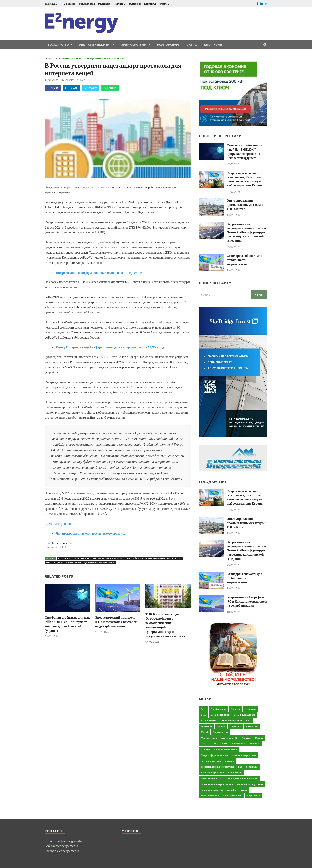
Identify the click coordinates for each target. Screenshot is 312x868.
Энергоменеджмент (95, 44)
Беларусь (250, 709)
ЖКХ (58, 58)
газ (240, 767)
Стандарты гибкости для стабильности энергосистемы (244, 260)
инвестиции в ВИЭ (212, 778)
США (204, 743)
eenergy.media (68, 846)
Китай (205, 732)
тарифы (232, 790)
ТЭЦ (224, 743)
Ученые (205, 749)
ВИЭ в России (209, 720)
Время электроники (58, 523)
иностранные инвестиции (243, 778)
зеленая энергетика (212, 772)
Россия (177, 559)
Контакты (150, 4)
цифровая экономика (99, 562)
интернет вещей (84, 559)
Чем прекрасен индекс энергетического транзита (91, 533)
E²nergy (69, 80)
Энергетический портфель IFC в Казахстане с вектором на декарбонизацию (116, 622)
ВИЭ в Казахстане (245, 715)
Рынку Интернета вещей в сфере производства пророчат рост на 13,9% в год (110, 347)
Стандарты (74, 562)
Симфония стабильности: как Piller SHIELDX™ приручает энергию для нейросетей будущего (67, 624)
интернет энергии (111, 559)
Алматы (235, 709)
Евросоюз (235, 726)
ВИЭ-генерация (220, 715)
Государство (58, 44)
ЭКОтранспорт (168, 44)
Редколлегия (87, 4)
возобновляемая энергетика (217, 767)
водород (230, 761)
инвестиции (235, 772)
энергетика (253, 795)
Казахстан (252, 726)
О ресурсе (70, 4)
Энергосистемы (134, 44)
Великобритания (232, 720)
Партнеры (120, 4)
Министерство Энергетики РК (219, 738)
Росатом (246, 738)
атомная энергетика (244, 755)
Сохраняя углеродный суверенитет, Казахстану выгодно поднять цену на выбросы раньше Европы (245, 179)
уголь (244, 790)
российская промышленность (148, 559)
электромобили (210, 795)
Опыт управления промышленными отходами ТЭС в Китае (247, 204)
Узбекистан (238, 743)
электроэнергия (233, 795)
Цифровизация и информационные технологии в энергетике (99, 272)
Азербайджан (218, 709)
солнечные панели (212, 790)
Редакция (104, 4)
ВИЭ (204, 715)
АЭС (204, 709)
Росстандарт (55, 562)
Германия (207, 726)
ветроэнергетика (211, 761)
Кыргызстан (220, 732)
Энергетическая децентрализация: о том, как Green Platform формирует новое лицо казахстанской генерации (247, 232)
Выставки (135, 4)
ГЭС (249, 720)
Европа (221, 726)
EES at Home (213, 44)
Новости (68, 58)
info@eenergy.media (69, 841)
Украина (254, 743)
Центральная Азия (226, 749)
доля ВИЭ (252, 767)
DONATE (164, 4)
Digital (192, 44)
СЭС (214, 743)
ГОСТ (67, 559)
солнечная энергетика (250, 784)
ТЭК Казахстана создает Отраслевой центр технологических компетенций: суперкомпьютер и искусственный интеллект (165, 625)
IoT (60, 559)
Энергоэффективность (214, 755)
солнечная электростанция (217, 784)
